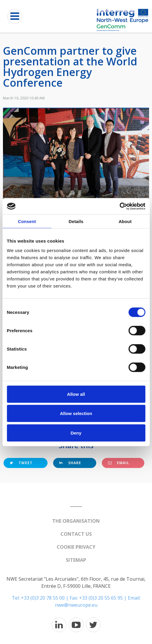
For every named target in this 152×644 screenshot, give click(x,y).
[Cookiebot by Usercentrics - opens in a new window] (119, 206)
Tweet (21, 463)
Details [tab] (76, 221)
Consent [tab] (27, 221)
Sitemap (76, 560)
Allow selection (76, 413)
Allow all (76, 394)
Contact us (76, 534)
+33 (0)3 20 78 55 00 (43, 598)
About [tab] (125, 221)
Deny (76, 433)
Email (119, 463)
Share (70, 463)
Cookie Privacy (76, 547)
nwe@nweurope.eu (76, 605)
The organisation (76, 521)
